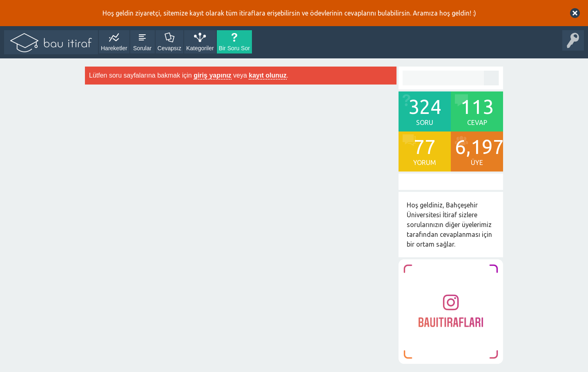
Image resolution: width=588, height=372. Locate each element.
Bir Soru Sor (234, 48)
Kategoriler (200, 48)
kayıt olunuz (267, 75)
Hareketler (114, 48)
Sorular (142, 48)
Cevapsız (169, 48)
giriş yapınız (212, 75)
